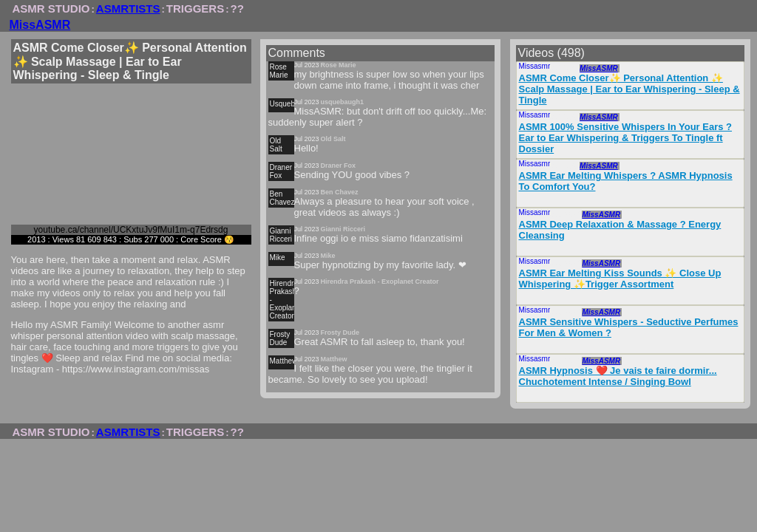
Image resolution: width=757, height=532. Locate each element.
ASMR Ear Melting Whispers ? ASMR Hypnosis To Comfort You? (626, 181)
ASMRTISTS (128, 8)
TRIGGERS (195, 8)
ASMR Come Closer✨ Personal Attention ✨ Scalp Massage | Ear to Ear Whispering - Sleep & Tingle (629, 89)
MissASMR (40, 25)
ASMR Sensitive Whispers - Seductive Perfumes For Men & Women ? (629, 327)
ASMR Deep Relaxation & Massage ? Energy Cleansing (620, 230)
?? (237, 8)
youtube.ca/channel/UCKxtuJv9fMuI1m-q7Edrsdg (131, 230)
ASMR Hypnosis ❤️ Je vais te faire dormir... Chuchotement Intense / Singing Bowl (618, 376)
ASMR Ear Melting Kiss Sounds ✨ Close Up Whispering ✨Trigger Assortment (620, 279)
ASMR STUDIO (51, 8)
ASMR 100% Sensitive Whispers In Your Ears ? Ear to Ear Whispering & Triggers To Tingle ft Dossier (626, 138)
